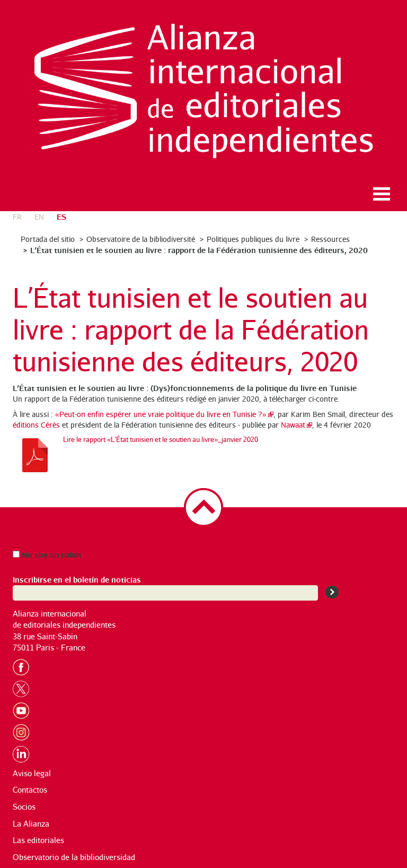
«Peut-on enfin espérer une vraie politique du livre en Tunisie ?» (161, 414)
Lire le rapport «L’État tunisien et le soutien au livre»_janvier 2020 (161, 439)
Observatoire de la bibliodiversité (141, 239)
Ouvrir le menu (382, 194)
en (39, 217)
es (61, 216)
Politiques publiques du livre (253, 239)
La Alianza (31, 824)
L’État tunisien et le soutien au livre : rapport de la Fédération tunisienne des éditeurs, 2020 (199, 250)
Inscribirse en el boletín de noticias (77, 579)
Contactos (30, 790)
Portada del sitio (48, 239)
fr (17, 217)
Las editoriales (38, 840)
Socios (24, 807)
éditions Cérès (36, 425)
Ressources (330, 239)
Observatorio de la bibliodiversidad (74, 857)
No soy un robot (47, 554)
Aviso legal (32, 773)
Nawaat (293, 425)
